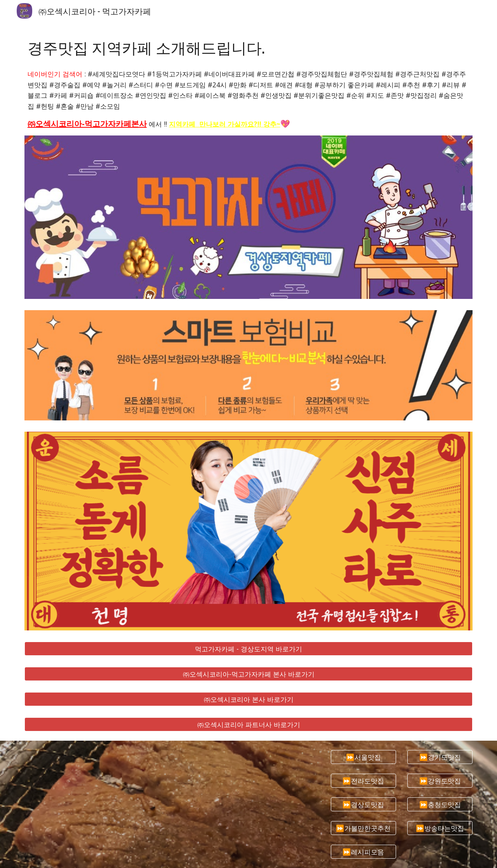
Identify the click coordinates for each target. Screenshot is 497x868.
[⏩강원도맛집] (440, 780)
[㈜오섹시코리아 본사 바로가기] (248, 699)
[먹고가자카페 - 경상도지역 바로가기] (248, 649)
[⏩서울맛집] (363, 757)
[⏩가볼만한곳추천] (363, 828)
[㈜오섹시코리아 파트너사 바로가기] (248, 724)
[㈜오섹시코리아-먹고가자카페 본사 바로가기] (248, 674)
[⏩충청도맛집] (440, 805)
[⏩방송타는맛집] (440, 828)
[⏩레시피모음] (363, 852)
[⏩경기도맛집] (440, 757)
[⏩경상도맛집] (363, 805)
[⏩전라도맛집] (363, 780)
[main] (248, 47)
